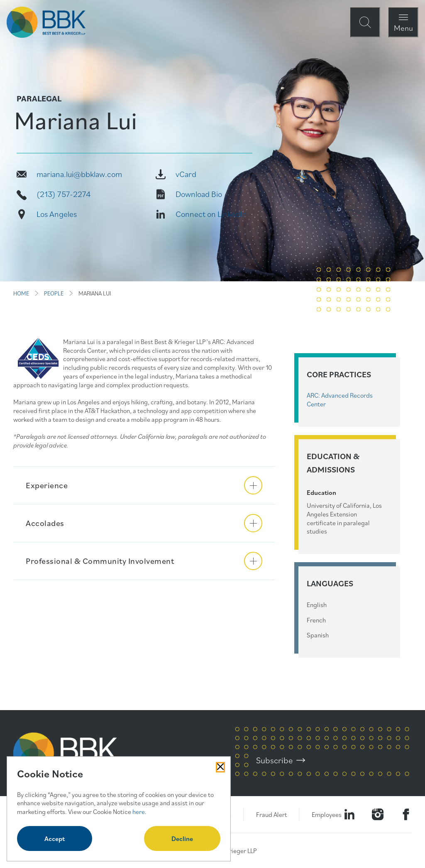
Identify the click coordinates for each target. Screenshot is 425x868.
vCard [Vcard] (186, 174)
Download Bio (199, 194)
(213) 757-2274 (64, 194)
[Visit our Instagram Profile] (378, 814)
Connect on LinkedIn (211, 214)
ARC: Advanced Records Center (340, 400)
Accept (55, 838)
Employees (327, 814)
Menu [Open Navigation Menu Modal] (403, 28)
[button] (144, 485)
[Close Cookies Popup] (220, 767)
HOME (21, 293)
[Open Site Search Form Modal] (365, 22)
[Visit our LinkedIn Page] (349, 814)
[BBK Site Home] (46, 22)
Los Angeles (57, 214)
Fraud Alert (271, 814)
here (139, 811)
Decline (182, 838)
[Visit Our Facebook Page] (406, 814)
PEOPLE (54, 293)
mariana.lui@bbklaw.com (79, 174)
